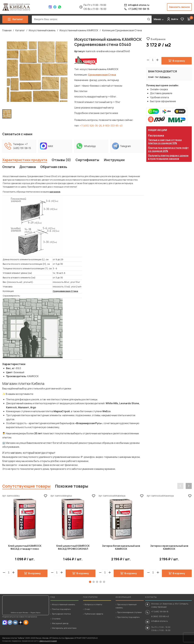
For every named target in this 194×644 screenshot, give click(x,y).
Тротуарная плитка (61, 614)
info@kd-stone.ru (160, 621)
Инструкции (114, 160)
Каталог (20, 30)
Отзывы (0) (61, 160)
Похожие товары (72, 486)
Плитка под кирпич (61, 609)
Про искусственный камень (126, 606)
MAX (5, 622)
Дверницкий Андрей (48, 641)
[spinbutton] (153, 60)
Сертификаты (87, 160)
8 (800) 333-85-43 (160, 616)
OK (26, 622)
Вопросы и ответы (93, 604)
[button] (157, 60)
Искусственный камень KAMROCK (79, 30)
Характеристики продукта (25, 160)
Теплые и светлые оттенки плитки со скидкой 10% (165, 142)
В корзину (179, 61)
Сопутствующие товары (26, 486)
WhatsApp (60, 7)
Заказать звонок (179, 7)
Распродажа (156, 135)
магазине (55, 192)
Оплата (9, 167)
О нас (87, 609)
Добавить (165, 77)
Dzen (21, 622)
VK (15, 622)
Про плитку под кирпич (128, 617)
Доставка (28, 167)
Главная (7, 30)
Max (50, 7)
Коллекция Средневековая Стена (122, 30)
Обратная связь (54, 167)
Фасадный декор (60, 623)
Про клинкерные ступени (129, 612)
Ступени (56, 619)
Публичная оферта (94, 614)
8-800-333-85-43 (113, 126)
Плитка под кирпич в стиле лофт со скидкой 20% (168, 149)
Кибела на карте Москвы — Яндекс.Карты (26, 613)
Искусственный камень (42, 30)
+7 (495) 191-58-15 (160, 612)
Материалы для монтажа (64, 628)
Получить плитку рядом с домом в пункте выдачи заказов (168, 157)
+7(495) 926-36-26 (91, 126)
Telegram (55, 7)
